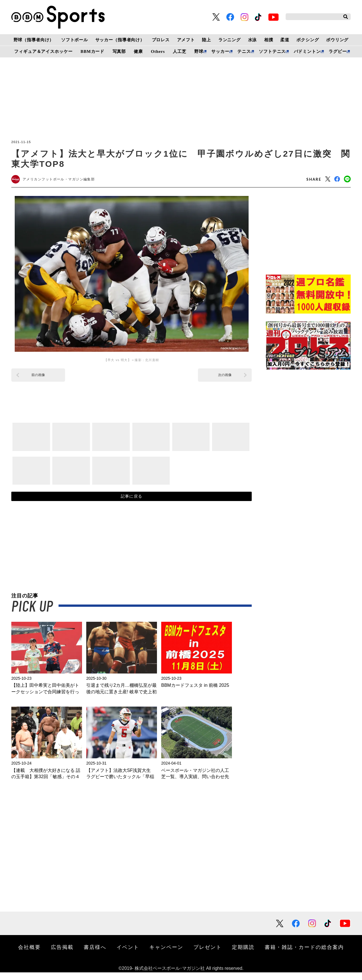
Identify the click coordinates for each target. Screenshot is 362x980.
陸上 (206, 40)
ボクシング (308, 40)
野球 (199, 51)
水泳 (253, 40)
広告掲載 (62, 955)
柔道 (285, 40)
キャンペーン (166, 955)
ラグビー (338, 51)
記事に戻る (132, 502)
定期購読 (243, 955)
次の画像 (225, 377)
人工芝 (180, 51)
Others (158, 51)
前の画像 (38, 377)
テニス (244, 51)
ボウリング (337, 40)
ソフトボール (75, 40)
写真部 (119, 51)
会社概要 (29, 955)
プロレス (161, 40)
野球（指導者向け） (34, 40)
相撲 (269, 40)
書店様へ (95, 955)
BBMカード (92, 51)
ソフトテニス (272, 51)
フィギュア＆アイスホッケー (43, 51)
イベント (128, 955)
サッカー (220, 51)
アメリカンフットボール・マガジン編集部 (64, 180)
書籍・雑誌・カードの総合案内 (304, 955)
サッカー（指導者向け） (120, 40)
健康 (138, 51)
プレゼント (208, 955)
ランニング (230, 40)
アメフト (186, 40)
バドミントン (307, 51)
